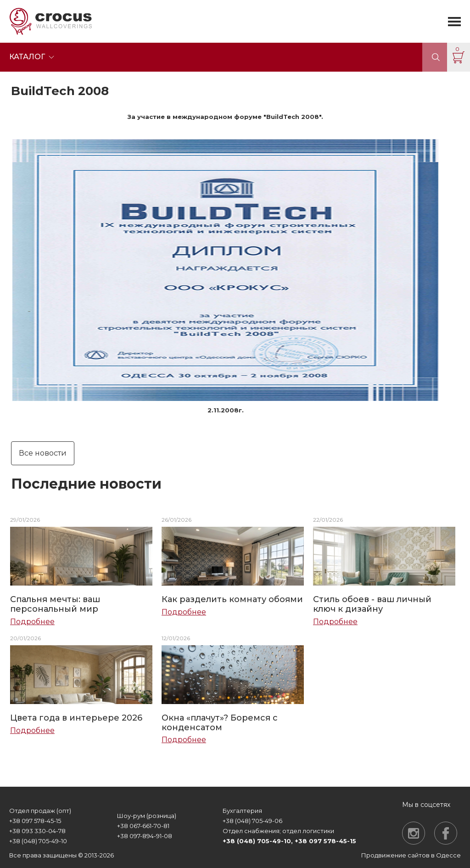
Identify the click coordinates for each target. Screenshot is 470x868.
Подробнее (32, 622)
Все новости (43, 453)
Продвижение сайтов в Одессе (411, 855)
